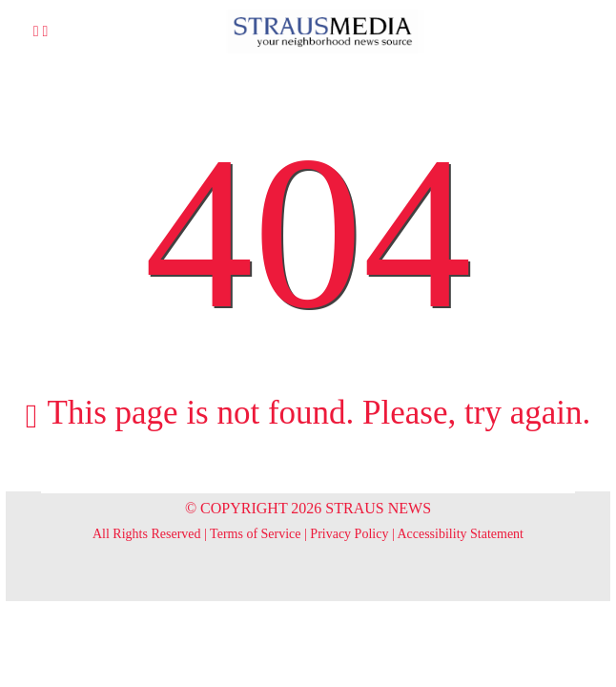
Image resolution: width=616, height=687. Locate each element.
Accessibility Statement (460, 534)
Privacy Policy (349, 534)
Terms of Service (255, 534)
